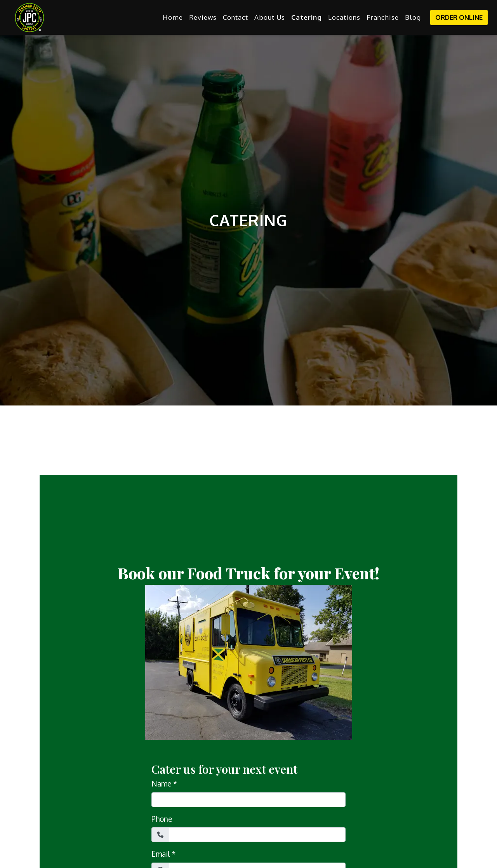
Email (161, 854)
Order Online (459, 17)
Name (161, 783)
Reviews (203, 17)
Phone (162, 819)
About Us (270, 17)
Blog (413, 17)
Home (173, 17)
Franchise (383, 17)
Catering (307, 17)
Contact (235, 17)
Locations (344, 17)
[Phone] (257, 835)
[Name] (248, 800)
